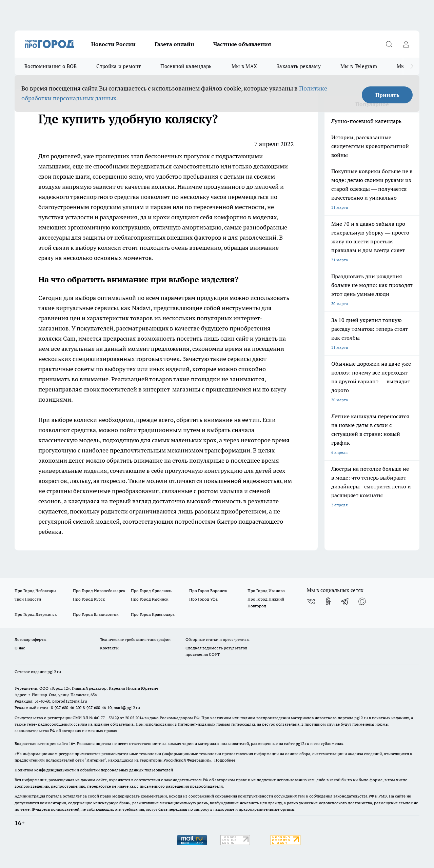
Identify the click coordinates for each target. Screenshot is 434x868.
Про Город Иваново (266, 591)
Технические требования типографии (135, 639)
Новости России (113, 44)
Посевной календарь (186, 66)
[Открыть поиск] (389, 44)
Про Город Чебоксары (35, 591)
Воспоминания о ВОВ (51, 66)
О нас (20, 648)
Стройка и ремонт (119, 66)
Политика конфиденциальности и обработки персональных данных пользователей (94, 770)
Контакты (109, 648)
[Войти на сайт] (406, 44)
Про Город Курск (89, 599)
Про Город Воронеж (208, 591)
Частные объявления (242, 44)
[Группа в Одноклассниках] (328, 601)
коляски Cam (57, 338)
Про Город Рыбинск (150, 599)
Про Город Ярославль (152, 591)
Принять (387, 95)
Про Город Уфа (203, 599)
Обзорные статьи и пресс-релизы (218, 639)
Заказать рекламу (299, 66)
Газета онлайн (174, 44)
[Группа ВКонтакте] (311, 601)
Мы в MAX (244, 66)
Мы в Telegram (359, 66)
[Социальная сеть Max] (362, 601)
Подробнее (225, 760)
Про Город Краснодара (153, 614)
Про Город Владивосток (96, 614)
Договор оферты (31, 639)
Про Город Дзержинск (36, 614)
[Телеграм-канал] (345, 601)
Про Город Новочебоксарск (99, 591)
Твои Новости (28, 599)
